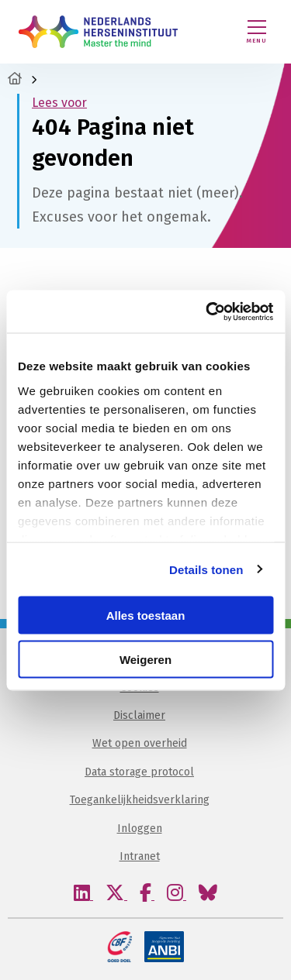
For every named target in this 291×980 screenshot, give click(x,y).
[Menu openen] (257, 32)
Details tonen (206, 569)
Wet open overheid (140, 743)
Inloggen (140, 829)
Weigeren (145, 659)
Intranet (140, 856)
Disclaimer (139, 715)
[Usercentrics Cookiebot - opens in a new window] (207, 311)
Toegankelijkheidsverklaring (140, 800)
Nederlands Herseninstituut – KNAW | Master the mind (98, 32)
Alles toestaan (146, 616)
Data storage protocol (139, 772)
